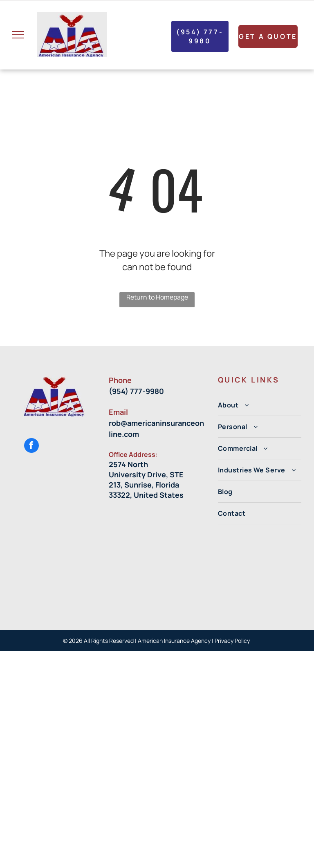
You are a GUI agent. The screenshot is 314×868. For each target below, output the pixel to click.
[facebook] (31, 446)
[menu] (18, 35)
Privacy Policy (233, 641)
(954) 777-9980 (136, 391)
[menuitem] (260, 405)
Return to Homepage (157, 297)
